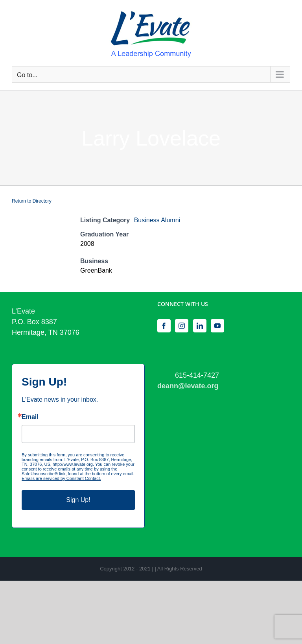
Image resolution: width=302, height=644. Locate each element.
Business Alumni (157, 220)
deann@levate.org (188, 386)
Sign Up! (78, 500)
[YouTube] (217, 326)
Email (30, 417)
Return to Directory (32, 201)
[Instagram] (182, 326)
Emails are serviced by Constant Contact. (61, 478)
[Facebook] (164, 326)
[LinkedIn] (200, 326)
